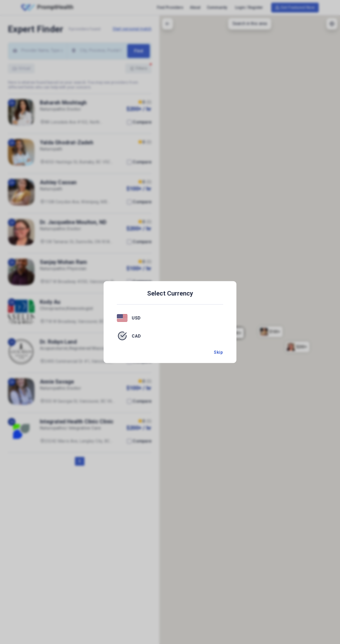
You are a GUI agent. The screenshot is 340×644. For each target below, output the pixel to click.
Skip (218, 352)
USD (136, 318)
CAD (136, 336)
